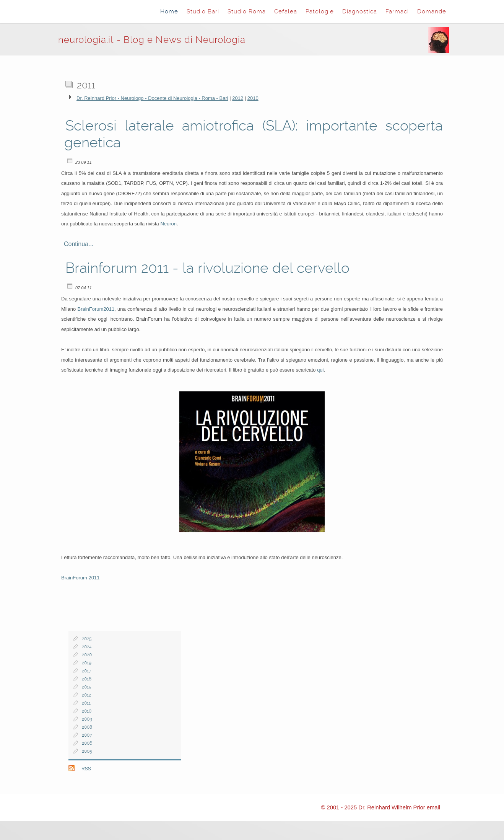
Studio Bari (203, 11)
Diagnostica (360, 11)
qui (320, 370)
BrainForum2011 (96, 309)
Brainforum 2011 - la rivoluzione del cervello (207, 268)
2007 (87, 735)
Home (169, 11)
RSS (86, 769)
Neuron (168, 224)
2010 (253, 98)
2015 (87, 687)
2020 (87, 655)
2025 (87, 639)
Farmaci (397, 11)
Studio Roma (247, 11)
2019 (87, 663)
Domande (432, 11)
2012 (238, 98)
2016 (87, 679)
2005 (87, 751)
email (433, 807)
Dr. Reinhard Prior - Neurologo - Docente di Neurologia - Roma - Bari (152, 98)
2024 (87, 647)
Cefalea (286, 11)
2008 (87, 727)
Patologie (320, 11)
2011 (86, 703)
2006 (87, 743)
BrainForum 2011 (80, 578)
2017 (86, 671)
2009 (87, 719)
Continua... (79, 244)
